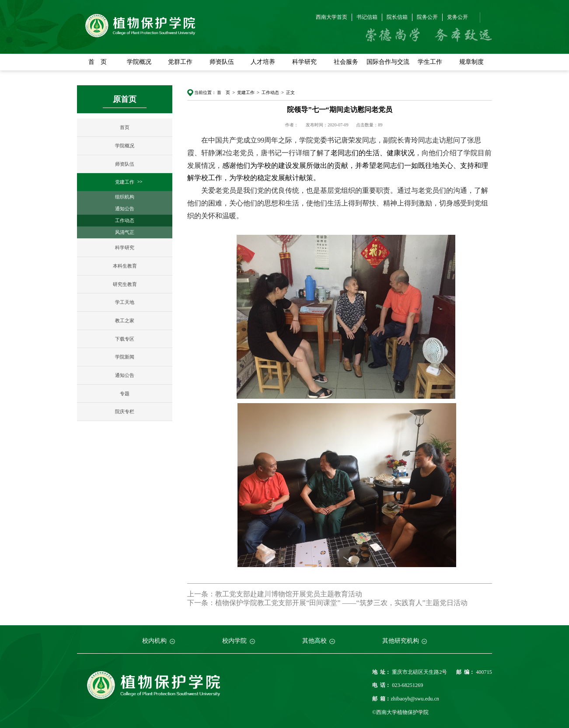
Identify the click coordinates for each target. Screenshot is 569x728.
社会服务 (346, 62)
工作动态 (125, 220)
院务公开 (427, 17)
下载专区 (125, 339)
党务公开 (457, 17)
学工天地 (125, 302)
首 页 (98, 62)
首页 (125, 127)
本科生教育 (125, 266)
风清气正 (125, 232)
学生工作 (430, 62)
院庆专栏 (125, 411)
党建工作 (125, 182)
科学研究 (304, 62)
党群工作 (180, 62)
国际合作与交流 (388, 62)
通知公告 (125, 209)
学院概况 (139, 62)
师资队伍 (222, 62)
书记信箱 (367, 17)
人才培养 (263, 62)
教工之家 (125, 320)
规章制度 (471, 62)
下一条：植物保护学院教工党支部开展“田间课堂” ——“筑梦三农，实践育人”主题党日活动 (327, 603)
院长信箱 (397, 17)
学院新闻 (125, 357)
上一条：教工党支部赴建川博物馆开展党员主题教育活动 (275, 594)
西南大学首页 (332, 17)
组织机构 (125, 197)
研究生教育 (125, 284)
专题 (125, 394)
